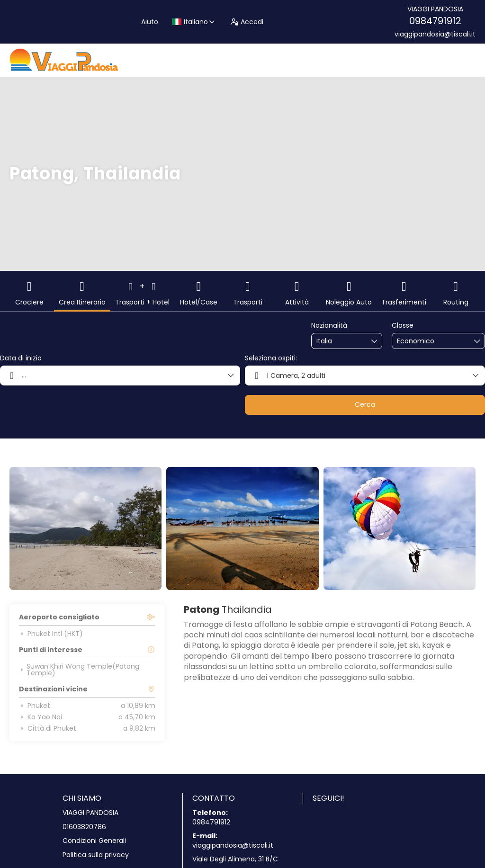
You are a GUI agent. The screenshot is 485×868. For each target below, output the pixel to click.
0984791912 (435, 21)
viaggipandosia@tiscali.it (435, 34)
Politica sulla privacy (96, 855)
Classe (403, 326)
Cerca (365, 404)
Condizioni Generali (94, 841)
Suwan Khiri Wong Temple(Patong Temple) (79, 670)
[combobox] (340, 341)
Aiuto (150, 22)
